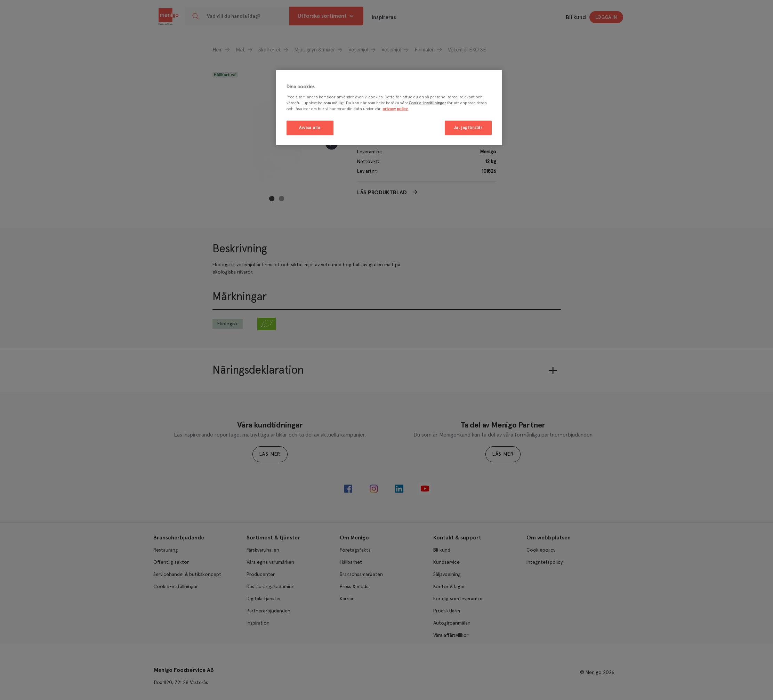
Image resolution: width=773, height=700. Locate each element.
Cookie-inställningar (427, 103)
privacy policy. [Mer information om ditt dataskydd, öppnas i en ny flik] (396, 109)
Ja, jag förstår (468, 128)
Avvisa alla (310, 128)
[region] (389, 108)
